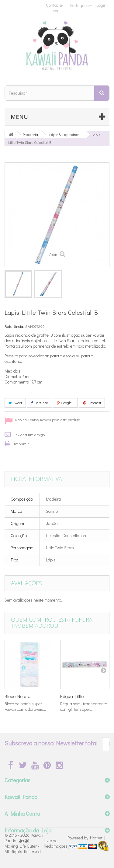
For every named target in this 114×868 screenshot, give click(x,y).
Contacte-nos (55, 8)
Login (102, 5)
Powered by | (86, 838)
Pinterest (92, 403)
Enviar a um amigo (29, 434)
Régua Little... (73, 696)
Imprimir (21, 444)
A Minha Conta (22, 814)
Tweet (15, 403)
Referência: (14, 326)
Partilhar (40, 403)
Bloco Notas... (18, 696)
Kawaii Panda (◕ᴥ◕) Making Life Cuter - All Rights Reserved (24, 843)
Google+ (65, 403)
